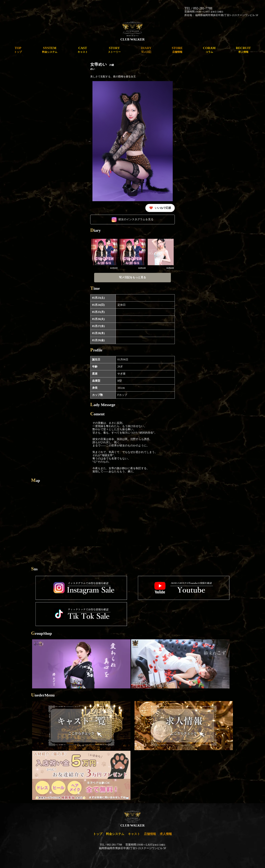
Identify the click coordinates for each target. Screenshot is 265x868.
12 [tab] (158, 204)
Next (175, 141)
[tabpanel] (133, 141)
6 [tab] (127, 204)
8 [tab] (138, 204)
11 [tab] (153, 204)
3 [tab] (112, 204)
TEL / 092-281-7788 (198, 8)
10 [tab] (148, 204)
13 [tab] (163, 204)
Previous (90, 141)
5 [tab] (122, 204)
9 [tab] (143, 204)
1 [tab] (102, 204)
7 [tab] (132, 204)
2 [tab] (107, 204)
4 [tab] (117, 204)
